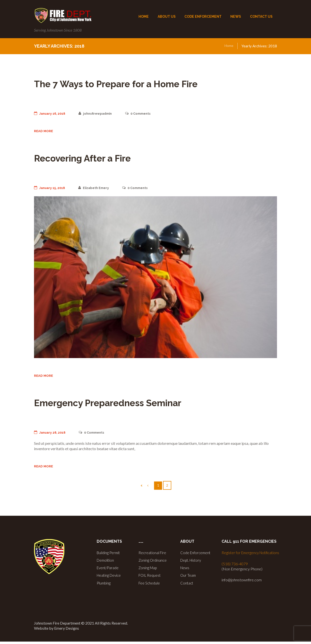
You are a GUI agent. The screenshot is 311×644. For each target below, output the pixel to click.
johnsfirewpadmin (99, 113)
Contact (187, 585)
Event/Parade (108, 570)
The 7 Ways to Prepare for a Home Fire (143, 83)
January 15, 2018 (51, 189)
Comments (144, 113)
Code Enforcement (196, 555)
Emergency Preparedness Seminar (133, 404)
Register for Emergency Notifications (252, 555)
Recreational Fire (153, 555)
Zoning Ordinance (153, 563)
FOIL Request (150, 577)
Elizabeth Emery (98, 189)
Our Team (188, 577)
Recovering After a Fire (99, 158)
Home (229, 46)
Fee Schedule (150, 585)
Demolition (106, 563)
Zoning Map (148, 570)
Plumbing (104, 585)
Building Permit (109, 555)
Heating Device (110, 577)
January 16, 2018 (51, 113)
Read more (44, 132)
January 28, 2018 (51, 434)
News (185, 570)
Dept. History (192, 563)
